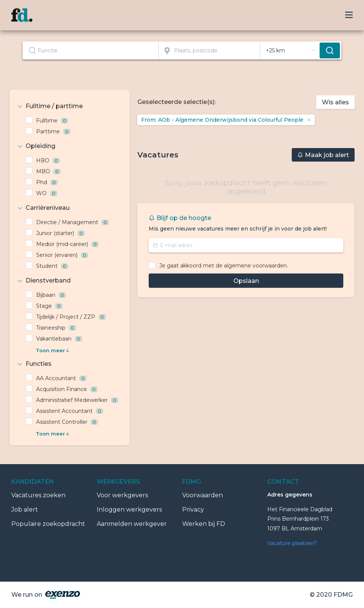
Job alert (25, 509)
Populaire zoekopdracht (48, 524)
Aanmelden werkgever (132, 524)
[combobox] (91, 50)
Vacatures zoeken (38, 495)
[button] (70, 106)
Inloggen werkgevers (129, 509)
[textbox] (91, 50)
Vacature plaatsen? (292, 543)
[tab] (70, 106)
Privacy (193, 509)
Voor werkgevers (122, 495)
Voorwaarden (203, 495)
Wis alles (335, 102)
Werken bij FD (204, 524)
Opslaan (246, 281)
